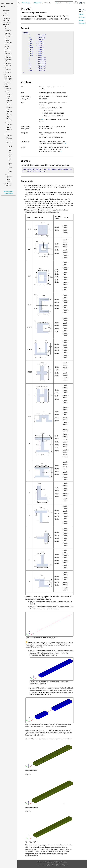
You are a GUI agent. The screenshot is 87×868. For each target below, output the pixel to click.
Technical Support (62, 865)
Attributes (82, 17)
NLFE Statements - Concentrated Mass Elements (9, 115)
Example (82, 20)
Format (81, 14)
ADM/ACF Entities (8, 83)
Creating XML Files (8, 35)
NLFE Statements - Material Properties (9, 127)
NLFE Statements (8, 88)
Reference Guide (7, 25)
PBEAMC (10, 160)
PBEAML (10, 164)
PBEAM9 (10, 151)
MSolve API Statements (8, 185)
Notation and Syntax (8, 30)
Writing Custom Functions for (8, 50)
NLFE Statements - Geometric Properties (9, 139)
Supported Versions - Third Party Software (8, 58)
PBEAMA (10, 156)
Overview (6, 13)
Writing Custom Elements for (8, 41)
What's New (6, 11)
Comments (82, 23)
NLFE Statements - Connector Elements (9, 103)
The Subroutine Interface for (8, 77)
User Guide (7, 19)
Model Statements (8, 69)
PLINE (10, 172)
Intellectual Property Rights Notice (46, 865)
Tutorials (5, 16)
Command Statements (8, 64)
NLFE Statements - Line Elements (9, 94)
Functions (8, 72)
